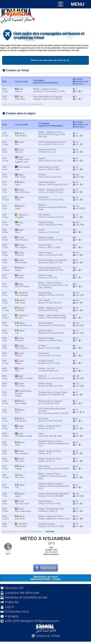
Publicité (12, 602)
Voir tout (50, 532)
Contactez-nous (17, 612)
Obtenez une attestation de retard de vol (60, 60)
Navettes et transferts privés (26, 597)
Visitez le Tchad (48, 636)
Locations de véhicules (22, 593)
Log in (10, 607)
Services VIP (14, 588)
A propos (12, 616)
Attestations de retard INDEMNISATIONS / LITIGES (45, 578)
